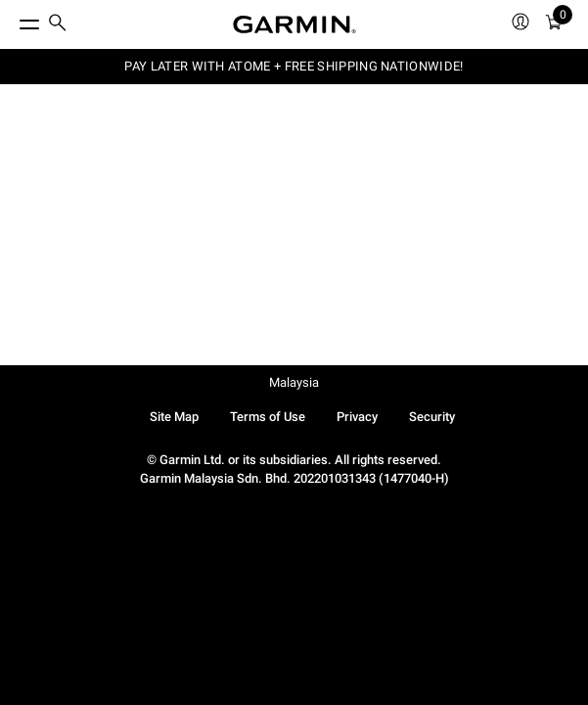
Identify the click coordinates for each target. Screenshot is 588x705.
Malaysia (294, 382)
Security (432, 417)
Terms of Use (268, 417)
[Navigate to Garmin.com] (294, 24)
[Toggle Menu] (12, 20)
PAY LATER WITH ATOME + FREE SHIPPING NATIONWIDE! (294, 66)
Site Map (174, 417)
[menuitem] (58, 25)
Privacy (357, 417)
